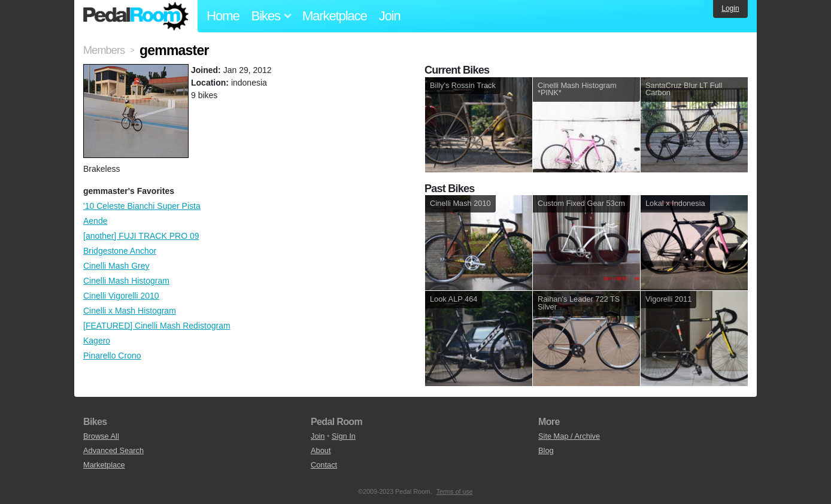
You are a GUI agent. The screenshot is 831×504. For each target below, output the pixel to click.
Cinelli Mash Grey (116, 266)
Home (223, 16)
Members (104, 50)
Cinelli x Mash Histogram (130, 311)
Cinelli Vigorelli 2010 (121, 296)
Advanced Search (113, 450)
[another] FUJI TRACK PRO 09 (141, 236)
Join (390, 16)
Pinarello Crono (112, 356)
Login (730, 8)
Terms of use (455, 491)
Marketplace (335, 16)
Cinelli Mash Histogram (126, 281)
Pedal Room (136, 16)
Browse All (101, 436)
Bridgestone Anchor (120, 251)
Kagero (97, 341)
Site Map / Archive (569, 436)
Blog (546, 450)
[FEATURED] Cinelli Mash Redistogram (157, 326)
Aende (95, 221)
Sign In (344, 436)
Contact (324, 465)
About (321, 450)
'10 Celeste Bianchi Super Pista (142, 206)
